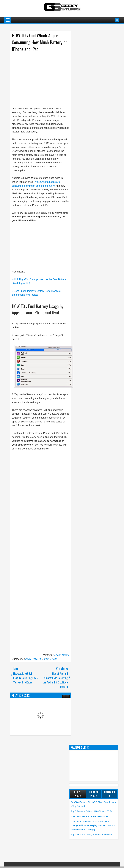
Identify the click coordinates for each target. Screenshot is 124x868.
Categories (110, 794)
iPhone (54, 659)
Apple (29, 659)
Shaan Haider (62, 655)
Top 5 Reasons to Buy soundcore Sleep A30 (92, 835)
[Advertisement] (38, 78)
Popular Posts (94, 794)
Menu (8, 20)
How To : (38, 659)
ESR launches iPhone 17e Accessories (90, 816)
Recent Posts (78, 794)
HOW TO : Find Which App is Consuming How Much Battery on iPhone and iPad (40, 42)
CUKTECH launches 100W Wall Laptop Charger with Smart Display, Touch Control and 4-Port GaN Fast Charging (93, 826)
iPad (46, 659)
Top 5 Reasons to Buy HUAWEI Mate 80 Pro (92, 811)
